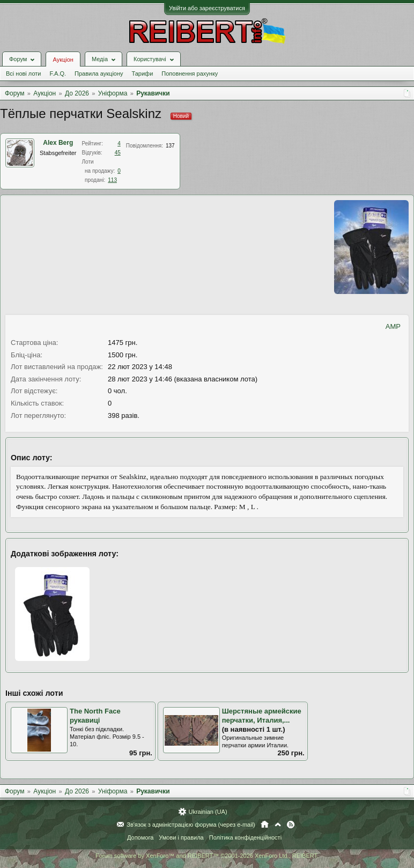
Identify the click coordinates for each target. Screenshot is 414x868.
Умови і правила (181, 837)
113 (112, 180)
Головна (265, 825)
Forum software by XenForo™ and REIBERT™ (207, 856)
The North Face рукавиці (95, 716)
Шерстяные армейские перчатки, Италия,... (262, 716)
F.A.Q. (58, 73)
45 (118, 153)
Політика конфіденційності (245, 837)
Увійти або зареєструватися (207, 8)
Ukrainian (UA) (208, 812)
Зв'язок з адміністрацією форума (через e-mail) (191, 825)
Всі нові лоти (23, 73)
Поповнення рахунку (190, 73)
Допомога (140, 837)
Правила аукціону (99, 73)
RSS (291, 825)
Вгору (278, 825)
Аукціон (63, 60)
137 (170, 146)
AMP (393, 326)
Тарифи (143, 73)
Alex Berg (58, 143)
